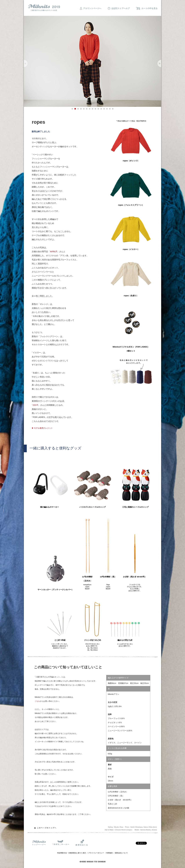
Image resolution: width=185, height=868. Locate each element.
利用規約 (110, 853)
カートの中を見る (147, 8)
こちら (37, 701)
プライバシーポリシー (96, 853)
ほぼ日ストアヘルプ (119, 8)
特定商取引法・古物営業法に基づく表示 (72, 853)
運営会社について (121, 853)
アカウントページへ (91, 8)
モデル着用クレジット (43, 428)
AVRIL (53, 252)
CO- (35, 405)
